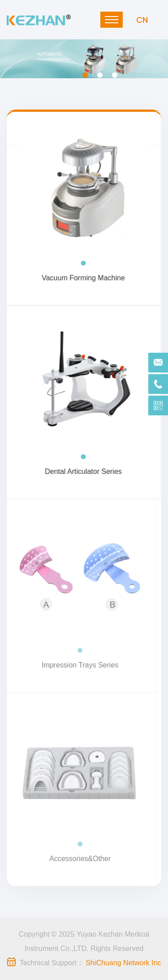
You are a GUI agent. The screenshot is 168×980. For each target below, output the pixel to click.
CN (142, 19)
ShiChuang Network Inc (123, 963)
